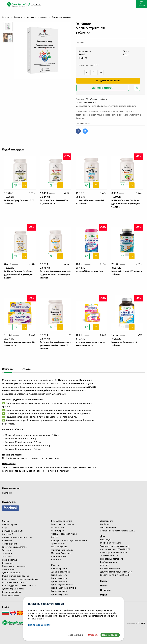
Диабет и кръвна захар (13, 589)
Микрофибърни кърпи (111, 543)
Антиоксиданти (9, 544)
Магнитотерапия (59, 547)
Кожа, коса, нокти (11, 595)
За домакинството (109, 556)
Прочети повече (84, 124)
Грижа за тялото (59, 581)
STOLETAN (56, 560)
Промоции (106, 590)
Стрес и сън (8, 563)
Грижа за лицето (59, 578)
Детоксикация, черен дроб (15, 582)
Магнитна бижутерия (61, 553)
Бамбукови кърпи (109, 562)
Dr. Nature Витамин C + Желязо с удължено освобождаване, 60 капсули (19, 275)
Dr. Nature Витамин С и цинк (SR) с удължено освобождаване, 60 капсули (55, 275)
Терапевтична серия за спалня (115, 546)
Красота (55, 565)
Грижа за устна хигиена (62, 585)
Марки (104, 595)
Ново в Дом (106, 540)
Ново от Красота (59, 568)
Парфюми (105, 524)
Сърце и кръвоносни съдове (15, 576)
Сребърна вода (58, 544)
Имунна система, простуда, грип (17, 537)
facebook (10, 508)
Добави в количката (108, 81)
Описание (8, 369)
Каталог (104, 581)
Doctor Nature (89, 103)
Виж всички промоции (103, 88)
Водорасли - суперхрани (62, 524)
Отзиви (27, 369)
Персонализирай (76, 635)
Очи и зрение (8, 569)
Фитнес (55, 537)
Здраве (6, 521)
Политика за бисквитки (40, 625)
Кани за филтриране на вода (114, 552)
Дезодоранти (107, 521)
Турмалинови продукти (62, 550)
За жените (7, 553)
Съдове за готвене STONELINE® (115, 549)
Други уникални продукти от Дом (116, 572)
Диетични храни (59, 556)
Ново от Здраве (9, 524)
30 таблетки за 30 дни (96, 99)
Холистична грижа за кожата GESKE (117, 531)
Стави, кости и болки (12, 592)
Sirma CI (141, 623)
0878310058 (36, 5)
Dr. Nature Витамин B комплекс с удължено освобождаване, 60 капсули (55, 345)
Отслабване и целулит (62, 521)
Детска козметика (109, 527)
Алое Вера (7, 540)
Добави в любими (137, 89)
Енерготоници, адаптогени (15, 547)
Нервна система (10, 560)
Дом (102, 536)
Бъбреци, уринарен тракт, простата (19, 586)
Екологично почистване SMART (115, 575)
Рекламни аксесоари (110, 568)
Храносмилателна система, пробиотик (20, 579)
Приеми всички (110, 635)
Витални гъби (58, 527)
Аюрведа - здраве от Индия (64, 534)
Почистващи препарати (111, 559)
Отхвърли (93, 635)
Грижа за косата (59, 575)
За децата (7, 550)
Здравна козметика (60, 572)
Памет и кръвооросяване (14, 566)
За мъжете (7, 557)
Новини (104, 586)
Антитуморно (57, 531)
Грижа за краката (60, 594)
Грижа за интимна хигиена (64, 588)
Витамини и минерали (13, 531)
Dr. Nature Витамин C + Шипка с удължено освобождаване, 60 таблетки (126, 204)
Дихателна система (11, 573)
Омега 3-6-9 (8, 534)
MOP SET (104, 565)
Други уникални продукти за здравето (69, 540)
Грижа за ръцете (59, 591)
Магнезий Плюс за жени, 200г (90, 271)
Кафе (5, 528)
